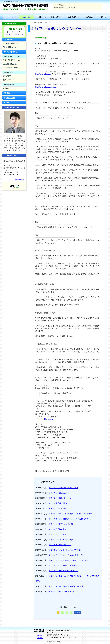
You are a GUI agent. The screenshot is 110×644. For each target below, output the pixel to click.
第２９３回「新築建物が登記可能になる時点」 (67, 586)
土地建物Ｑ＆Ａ (41, 17)
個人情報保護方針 (10, 98)
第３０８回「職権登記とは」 (60, 503)
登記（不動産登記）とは (11, 60)
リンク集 (7, 103)
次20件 (77, 612)
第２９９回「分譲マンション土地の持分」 (65, 550)
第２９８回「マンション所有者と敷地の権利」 (67, 555)
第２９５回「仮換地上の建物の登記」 (63, 571)
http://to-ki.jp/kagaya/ (43, 74)
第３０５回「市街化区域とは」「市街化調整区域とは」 (70, 519)
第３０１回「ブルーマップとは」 (62, 540)
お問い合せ (7, 88)
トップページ (11, 17)
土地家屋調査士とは (10, 64)
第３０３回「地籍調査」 (58, 529)
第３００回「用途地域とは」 (60, 545)
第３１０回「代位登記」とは (60, 493)
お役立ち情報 (8, 40)
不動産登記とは (56, 17)
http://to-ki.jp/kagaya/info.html (47, 87)
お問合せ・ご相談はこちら (14, 34)
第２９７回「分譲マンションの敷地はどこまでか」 (69, 560)
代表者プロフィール (10, 80)
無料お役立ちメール (10, 47)
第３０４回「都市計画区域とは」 (62, 524)
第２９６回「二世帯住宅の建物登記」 (63, 566)
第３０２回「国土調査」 (58, 534)
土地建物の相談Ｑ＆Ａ (11, 43)
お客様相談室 (19, 179)
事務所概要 (7, 76)
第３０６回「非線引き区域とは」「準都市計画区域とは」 (71, 514)
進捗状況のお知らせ (10, 52)
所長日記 (7, 93)
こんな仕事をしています (11, 68)
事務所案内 (89, 17)
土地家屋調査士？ (73, 17)
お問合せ (40, 638)
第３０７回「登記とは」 (58, 508)
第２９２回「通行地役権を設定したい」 (64, 592)
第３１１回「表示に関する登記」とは (63, 488)
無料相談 (26, 17)
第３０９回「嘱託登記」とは (60, 498)
